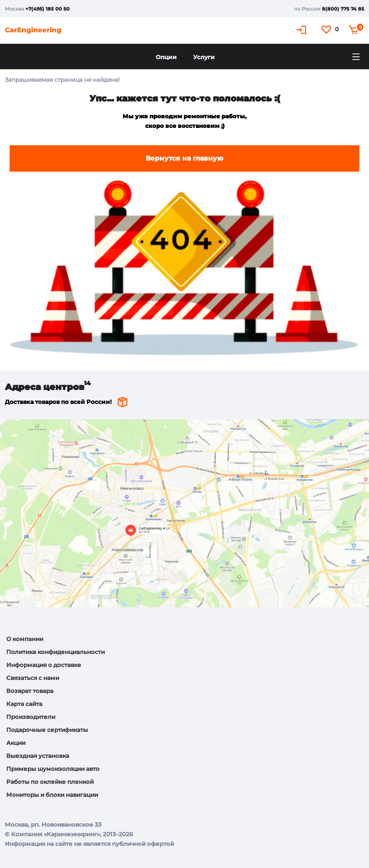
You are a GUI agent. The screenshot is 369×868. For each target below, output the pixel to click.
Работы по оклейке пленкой (50, 782)
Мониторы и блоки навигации (52, 795)
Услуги (204, 57)
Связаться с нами (33, 678)
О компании (25, 639)
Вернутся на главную (184, 158)
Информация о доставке (44, 665)
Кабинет (303, 30)
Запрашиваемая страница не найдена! (62, 80)
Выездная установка (38, 756)
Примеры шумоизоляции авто (53, 769)
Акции (16, 743)
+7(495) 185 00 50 (48, 9)
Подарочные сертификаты (47, 730)
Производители (31, 717)
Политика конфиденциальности (55, 652)
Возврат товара (30, 691)
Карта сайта (24, 704)
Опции (166, 57)
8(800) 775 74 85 (343, 9)
